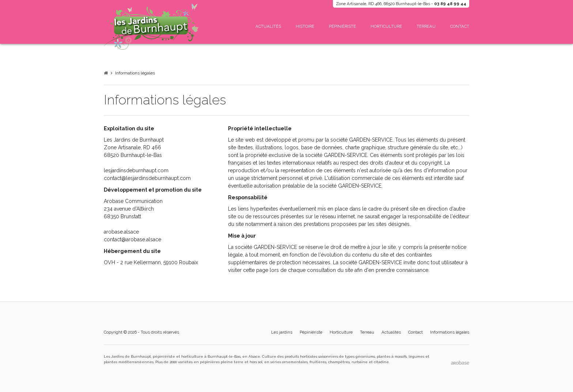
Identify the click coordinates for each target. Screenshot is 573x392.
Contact (460, 26)
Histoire (305, 26)
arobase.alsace (121, 232)
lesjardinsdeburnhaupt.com (136, 170)
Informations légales (135, 73)
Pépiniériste (342, 26)
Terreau (426, 26)
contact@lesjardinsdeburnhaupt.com (147, 178)
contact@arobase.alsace (132, 239)
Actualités (268, 26)
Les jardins (282, 332)
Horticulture (386, 26)
